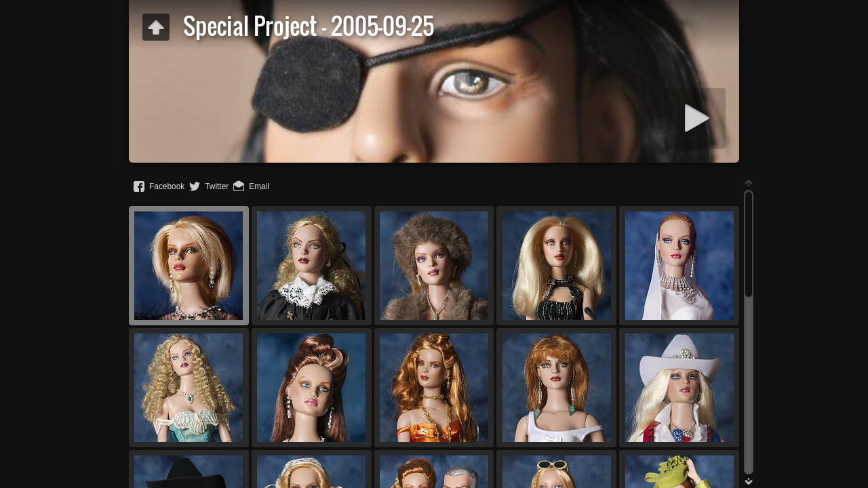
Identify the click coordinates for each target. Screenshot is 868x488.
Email (259, 186)
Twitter (217, 186)
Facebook (167, 186)
